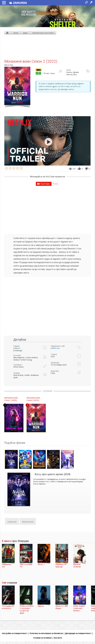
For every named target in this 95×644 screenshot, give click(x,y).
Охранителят (47, 14)
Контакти (58, 638)
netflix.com (55, 348)
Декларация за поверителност (78, 633)
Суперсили (12, 522)
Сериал (16, 346)
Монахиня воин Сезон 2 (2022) (43, 33)
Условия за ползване (42, 638)
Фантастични (28, 522)
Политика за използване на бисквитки (46, 633)
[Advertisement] (47, 47)
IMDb (38, 70)
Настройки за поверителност (15, 633)
